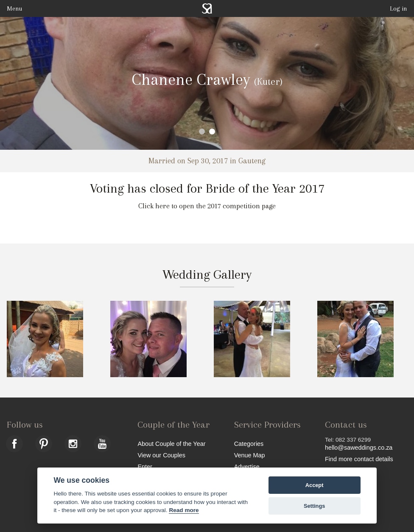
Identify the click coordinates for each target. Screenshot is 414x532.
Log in (399, 8)
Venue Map (250, 455)
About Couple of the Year (171, 444)
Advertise (247, 466)
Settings (314, 506)
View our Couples (161, 455)
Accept (315, 485)
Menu (14, 8)
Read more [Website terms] (184, 510)
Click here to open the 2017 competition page (207, 206)
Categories (249, 444)
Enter (145, 466)
